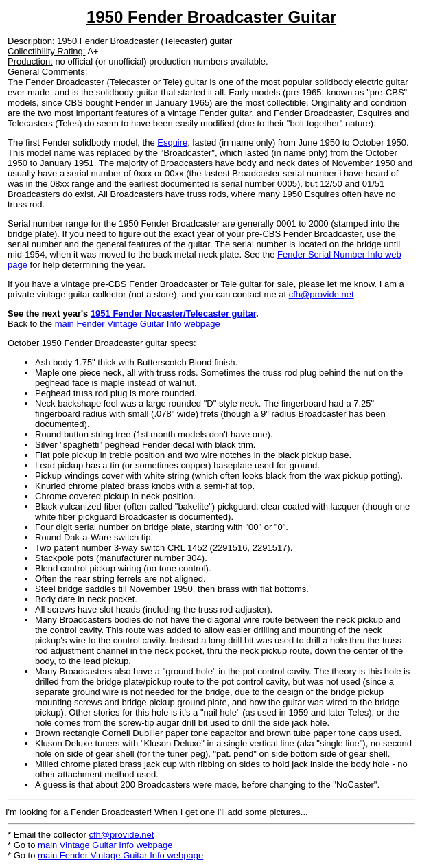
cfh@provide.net (322, 294)
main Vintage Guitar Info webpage (105, 845)
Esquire (172, 142)
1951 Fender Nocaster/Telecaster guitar (173, 313)
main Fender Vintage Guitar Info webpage (138, 324)
